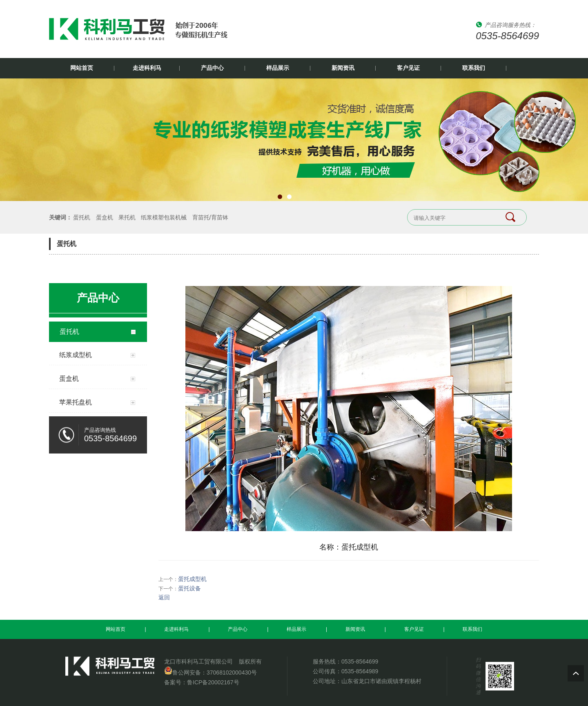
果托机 (127, 217)
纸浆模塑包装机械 (164, 217)
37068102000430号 (232, 672)
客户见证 (408, 68)
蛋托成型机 (192, 579)
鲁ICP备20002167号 (213, 682)
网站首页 (82, 68)
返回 (164, 597)
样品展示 (278, 68)
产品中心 (212, 68)
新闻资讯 (343, 68)
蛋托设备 (189, 588)
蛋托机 (82, 217)
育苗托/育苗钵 (210, 217)
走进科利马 (147, 68)
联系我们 (474, 68)
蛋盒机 (105, 217)
